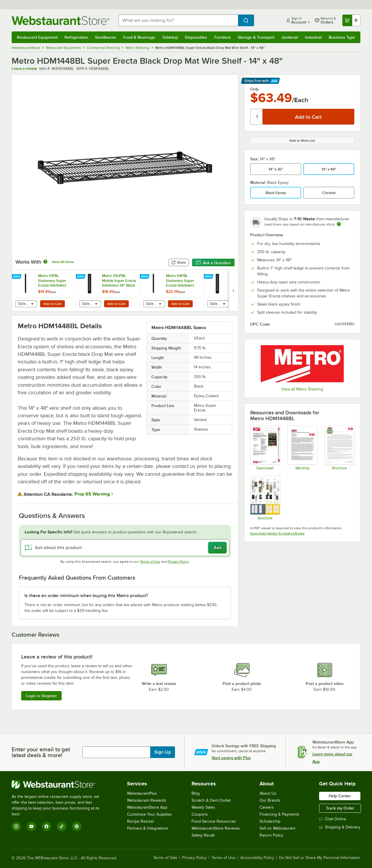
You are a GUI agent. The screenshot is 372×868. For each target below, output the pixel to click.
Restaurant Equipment (37, 37)
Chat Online (333, 819)
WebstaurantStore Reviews (216, 828)
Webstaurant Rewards (147, 800)
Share (179, 262)
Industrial (313, 37)
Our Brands (270, 800)
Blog (196, 793)
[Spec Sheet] (265, 448)
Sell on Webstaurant (277, 828)
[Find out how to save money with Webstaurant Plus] (17, 277)
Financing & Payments (279, 814)
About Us (268, 793)
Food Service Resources (214, 821)
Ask (218, 548)
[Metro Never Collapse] (340, 448)
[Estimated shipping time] (339, 224)
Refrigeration (76, 37)
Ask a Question (213, 263)
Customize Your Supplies (149, 814)
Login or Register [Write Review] (41, 696)
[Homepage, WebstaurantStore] (60, 21)
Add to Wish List (302, 141)
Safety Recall (203, 835)
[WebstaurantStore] (59, 784)
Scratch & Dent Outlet (211, 800)
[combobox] (178, 20)
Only (254, 89)
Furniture (222, 37)
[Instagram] (16, 826)
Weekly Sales (203, 807)
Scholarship (270, 821)
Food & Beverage (139, 37)
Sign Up (163, 752)
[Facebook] (46, 826)
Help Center (340, 796)
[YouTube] (31, 826)
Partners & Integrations (148, 828)
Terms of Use (150, 562)
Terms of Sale (165, 858)
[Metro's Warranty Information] (302, 448)
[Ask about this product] (125, 548)
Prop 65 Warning (92, 494)
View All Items (63, 262)
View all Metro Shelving (302, 389)
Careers (267, 807)
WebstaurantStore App (147, 807)
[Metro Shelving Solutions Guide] (265, 498)
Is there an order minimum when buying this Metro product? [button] (86, 596)
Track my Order (340, 808)
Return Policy (271, 835)
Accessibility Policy (257, 858)
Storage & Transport (256, 37)
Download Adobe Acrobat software (277, 533)
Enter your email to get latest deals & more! (41, 752)
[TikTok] (62, 826)
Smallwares (106, 37)
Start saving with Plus (231, 758)
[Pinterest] (77, 826)
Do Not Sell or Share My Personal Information (320, 858)
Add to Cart (52, 304)
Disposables (196, 37)
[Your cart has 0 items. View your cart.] (351, 20)
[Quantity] (257, 117)
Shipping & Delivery (340, 827)
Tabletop (170, 37)
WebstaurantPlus (142, 793)
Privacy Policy (178, 562)
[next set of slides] (233, 291)
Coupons (200, 814)
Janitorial (290, 37)
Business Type (342, 37)
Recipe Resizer (141, 821)
